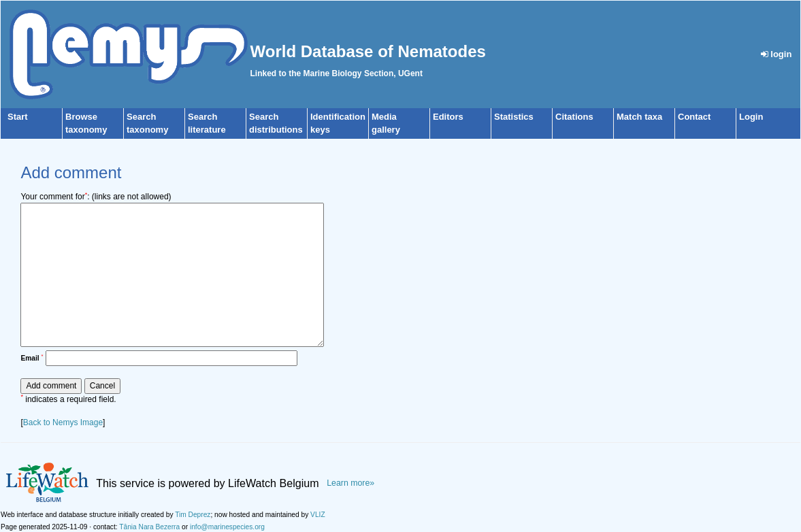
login (777, 54)
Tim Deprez (193, 515)
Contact (694, 117)
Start (18, 117)
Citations (574, 117)
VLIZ (318, 515)
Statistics (514, 117)
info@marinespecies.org (227, 527)
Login (751, 117)
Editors (448, 117)
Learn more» (350, 483)
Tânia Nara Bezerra (149, 527)
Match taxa (639, 117)
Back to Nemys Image (63, 422)
